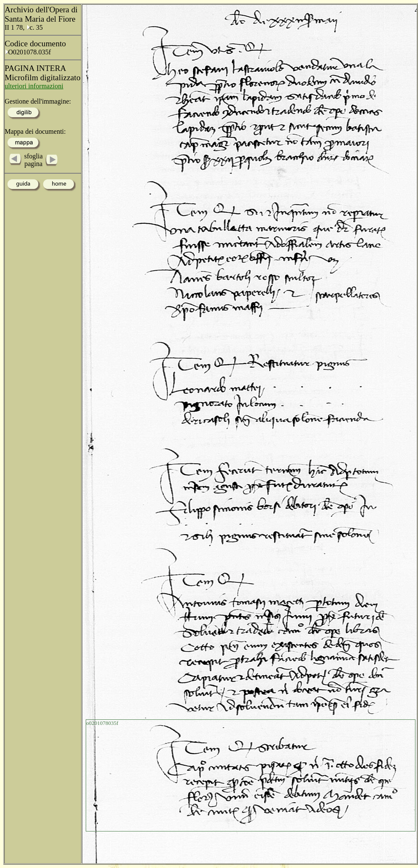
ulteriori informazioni (34, 86)
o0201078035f (102, 723)
